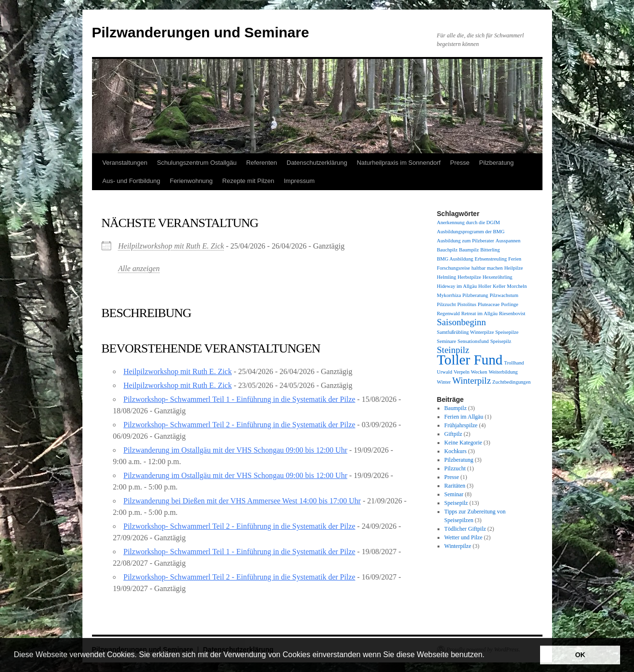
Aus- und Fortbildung (132, 181)
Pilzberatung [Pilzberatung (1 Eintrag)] (475, 295)
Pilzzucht (455, 468)
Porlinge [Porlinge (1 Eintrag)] (509, 304)
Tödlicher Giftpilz (465, 529)
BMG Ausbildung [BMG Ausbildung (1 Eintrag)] (455, 259)
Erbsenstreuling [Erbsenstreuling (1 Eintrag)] (491, 259)
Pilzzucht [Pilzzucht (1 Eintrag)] (447, 304)
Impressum (299, 181)
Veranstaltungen (125, 163)
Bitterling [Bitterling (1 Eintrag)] (490, 250)
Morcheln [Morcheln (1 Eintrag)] (517, 286)
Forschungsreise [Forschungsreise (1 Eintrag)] (454, 268)
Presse (460, 163)
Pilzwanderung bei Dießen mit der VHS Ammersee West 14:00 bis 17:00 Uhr (242, 501)
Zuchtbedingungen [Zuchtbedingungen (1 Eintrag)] (511, 382)
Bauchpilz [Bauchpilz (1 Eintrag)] (447, 250)
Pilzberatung (496, 163)
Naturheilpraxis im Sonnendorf (398, 163)
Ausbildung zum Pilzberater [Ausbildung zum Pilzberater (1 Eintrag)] (466, 241)
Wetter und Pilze (463, 537)
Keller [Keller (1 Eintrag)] (499, 286)
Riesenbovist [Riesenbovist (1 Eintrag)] (512, 313)
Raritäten (455, 486)
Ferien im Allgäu (464, 417)
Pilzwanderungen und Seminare (201, 32)
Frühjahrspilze (461, 425)
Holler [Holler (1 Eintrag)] (485, 286)
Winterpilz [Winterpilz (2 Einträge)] (472, 381)
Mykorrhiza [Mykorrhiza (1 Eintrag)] (449, 295)
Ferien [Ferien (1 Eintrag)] (514, 259)
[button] (488, 656)
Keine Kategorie (463, 443)
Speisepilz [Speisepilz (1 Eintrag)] (501, 341)
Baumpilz (455, 408)
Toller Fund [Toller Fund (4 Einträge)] (470, 360)
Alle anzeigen (139, 268)
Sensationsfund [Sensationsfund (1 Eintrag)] (473, 341)
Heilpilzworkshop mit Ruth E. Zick (171, 246)
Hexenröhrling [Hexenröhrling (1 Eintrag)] (497, 277)
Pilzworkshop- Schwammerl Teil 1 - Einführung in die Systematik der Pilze (240, 399)
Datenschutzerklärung (317, 163)
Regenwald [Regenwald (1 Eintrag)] (449, 313)
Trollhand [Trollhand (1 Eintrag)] (514, 363)
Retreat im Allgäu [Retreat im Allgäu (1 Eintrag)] (479, 313)
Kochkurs (455, 451)
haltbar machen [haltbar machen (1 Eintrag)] (487, 268)
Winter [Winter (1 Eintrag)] (444, 382)
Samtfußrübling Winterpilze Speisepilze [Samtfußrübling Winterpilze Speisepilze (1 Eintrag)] (478, 332)
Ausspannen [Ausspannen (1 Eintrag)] (508, 241)
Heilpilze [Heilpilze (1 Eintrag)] (513, 268)
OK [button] (580, 655)
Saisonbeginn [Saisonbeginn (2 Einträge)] (462, 322)
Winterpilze (458, 546)
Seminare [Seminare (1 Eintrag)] (447, 341)
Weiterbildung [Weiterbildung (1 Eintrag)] (503, 372)
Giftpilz (453, 434)
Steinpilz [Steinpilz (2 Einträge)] (453, 350)
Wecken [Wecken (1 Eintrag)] (479, 372)
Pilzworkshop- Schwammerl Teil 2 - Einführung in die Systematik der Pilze (240, 425)
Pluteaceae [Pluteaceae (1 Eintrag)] (489, 304)
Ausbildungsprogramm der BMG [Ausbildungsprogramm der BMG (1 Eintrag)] (471, 232)
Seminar (454, 494)
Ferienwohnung (191, 181)
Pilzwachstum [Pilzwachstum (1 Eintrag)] (504, 295)
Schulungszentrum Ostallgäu (196, 163)
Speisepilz (456, 503)
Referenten (262, 163)
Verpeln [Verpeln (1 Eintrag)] (461, 372)
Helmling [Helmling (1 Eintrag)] (447, 277)
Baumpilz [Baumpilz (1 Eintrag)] (469, 250)
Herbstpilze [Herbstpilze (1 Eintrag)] (469, 277)
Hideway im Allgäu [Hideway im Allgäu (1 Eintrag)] (457, 286)
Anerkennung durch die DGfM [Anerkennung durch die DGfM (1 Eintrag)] (469, 222)
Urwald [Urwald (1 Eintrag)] (445, 372)
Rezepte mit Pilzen (248, 181)
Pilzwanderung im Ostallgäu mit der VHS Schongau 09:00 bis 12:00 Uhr (236, 450)
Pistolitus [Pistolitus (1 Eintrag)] (467, 304)
